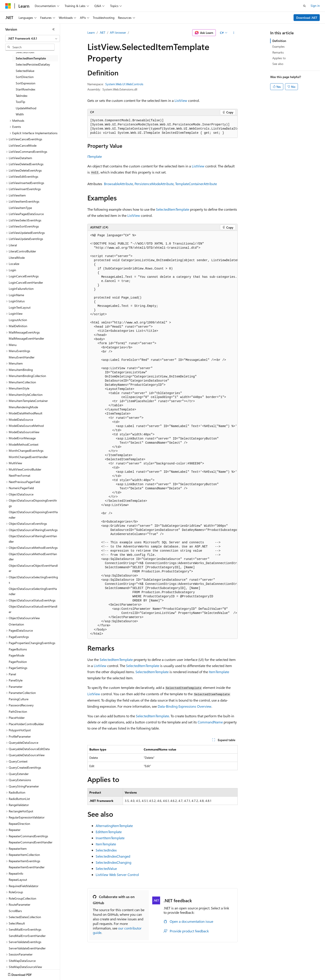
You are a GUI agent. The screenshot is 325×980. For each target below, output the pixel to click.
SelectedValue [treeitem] (25, 71)
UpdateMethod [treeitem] (26, 108)
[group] (162, 127)
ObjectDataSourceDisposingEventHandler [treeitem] (33, 515)
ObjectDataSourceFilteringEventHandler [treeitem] (33, 539)
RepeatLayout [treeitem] (18, 880)
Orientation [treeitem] (16, 624)
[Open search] (304, 6)
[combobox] (33, 38)
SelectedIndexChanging (113, 862)
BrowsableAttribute (118, 184)
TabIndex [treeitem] (22, 96)
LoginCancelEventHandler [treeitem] (26, 282)
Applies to (279, 58)
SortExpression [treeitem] (26, 83)
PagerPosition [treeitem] (18, 662)
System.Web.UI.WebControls (124, 84)
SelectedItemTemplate (173, 209)
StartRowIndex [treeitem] (25, 89)
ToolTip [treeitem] (20, 102)
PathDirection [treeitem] (18, 712)
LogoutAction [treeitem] (18, 320)
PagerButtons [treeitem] (18, 649)
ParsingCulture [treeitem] (19, 699)
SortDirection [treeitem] (25, 77)
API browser (118, 32)
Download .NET (307, 18)
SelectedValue (106, 868)
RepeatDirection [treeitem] (19, 824)
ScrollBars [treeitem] (15, 911)
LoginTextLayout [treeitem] (20, 307)
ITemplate (95, 156)
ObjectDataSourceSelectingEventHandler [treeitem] (33, 591)
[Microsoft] (8, 6)
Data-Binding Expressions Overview (185, 706)
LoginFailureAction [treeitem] (21, 289)
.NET (102, 32)
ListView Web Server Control (117, 875)
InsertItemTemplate (110, 838)
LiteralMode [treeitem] (17, 258)
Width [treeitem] (20, 114)
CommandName (210, 722)
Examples (278, 46)
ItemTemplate (219, 672)
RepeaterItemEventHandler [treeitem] (27, 867)
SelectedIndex (106, 850)
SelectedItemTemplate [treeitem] (31, 58)
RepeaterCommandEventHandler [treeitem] (31, 842)
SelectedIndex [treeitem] (25, 52)
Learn (91, 32)
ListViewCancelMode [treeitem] (23, 145)
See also (278, 64)
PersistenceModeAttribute (154, 184)
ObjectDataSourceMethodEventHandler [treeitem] (33, 557)
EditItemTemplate (109, 832)
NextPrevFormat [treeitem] (20, 475)
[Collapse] (54, 29)
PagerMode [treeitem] (16, 655)
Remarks (278, 52)
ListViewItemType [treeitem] (20, 208)
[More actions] (234, 33)
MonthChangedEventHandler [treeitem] (28, 457)
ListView (181, 100)
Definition (279, 41)
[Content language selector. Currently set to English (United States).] (25, 974)
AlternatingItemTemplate (114, 826)
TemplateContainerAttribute (196, 184)
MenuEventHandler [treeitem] (22, 357)
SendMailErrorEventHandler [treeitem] (27, 936)
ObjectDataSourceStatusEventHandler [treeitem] (33, 609)
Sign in (315, 6)
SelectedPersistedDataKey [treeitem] (33, 64)
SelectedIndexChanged (113, 856)
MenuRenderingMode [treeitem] (23, 407)
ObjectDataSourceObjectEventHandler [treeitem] (33, 568)
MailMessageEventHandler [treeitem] (26, 338)
